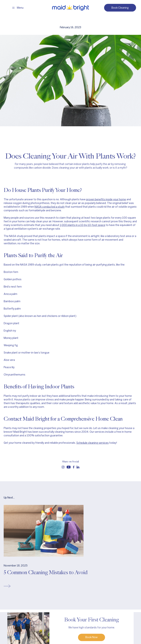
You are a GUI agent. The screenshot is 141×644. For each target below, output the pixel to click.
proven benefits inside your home (106, 199)
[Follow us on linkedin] (78, 467)
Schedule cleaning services (93, 443)
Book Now (92, 638)
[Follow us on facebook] (74, 467)
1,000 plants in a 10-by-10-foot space (83, 225)
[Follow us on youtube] (69, 467)
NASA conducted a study (50, 207)
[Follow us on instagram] (63, 467)
